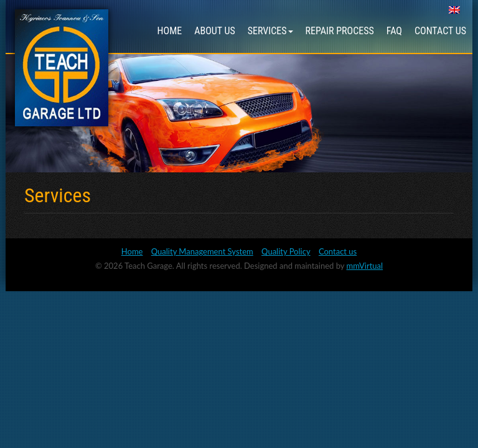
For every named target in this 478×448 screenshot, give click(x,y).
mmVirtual (365, 266)
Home (170, 31)
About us (215, 31)
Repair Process (340, 31)
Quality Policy (286, 251)
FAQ (394, 31)
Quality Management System (202, 251)
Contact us (440, 31)
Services (270, 31)
